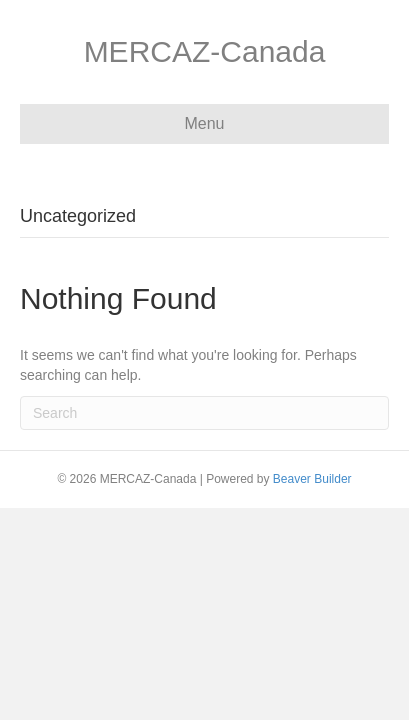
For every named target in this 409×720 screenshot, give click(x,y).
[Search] (204, 413)
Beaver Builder (312, 479)
